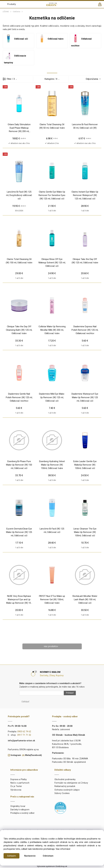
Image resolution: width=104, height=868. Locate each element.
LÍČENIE (6, 12)
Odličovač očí (16, 39)
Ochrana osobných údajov (67, 790)
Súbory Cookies (62, 793)
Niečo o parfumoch (20, 783)
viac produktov (51, 646)
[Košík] (101, 6)
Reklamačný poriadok (65, 786)
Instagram (16, 755)
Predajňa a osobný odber (22, 813)
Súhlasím (11, 856)
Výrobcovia (16, 790)
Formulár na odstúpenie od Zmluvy (71, 783)
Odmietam (48, 856)
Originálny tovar (18, 806)
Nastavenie (30, 856)
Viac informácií (63, 849)
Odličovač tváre (51, 39)
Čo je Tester (16, 786)
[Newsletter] (42, 693)
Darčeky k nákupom (20, 810)
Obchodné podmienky (65, 779)
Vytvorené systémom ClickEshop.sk (52, 866)
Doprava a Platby (19, 779)
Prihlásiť (70, 693)
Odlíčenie (16, 12)
